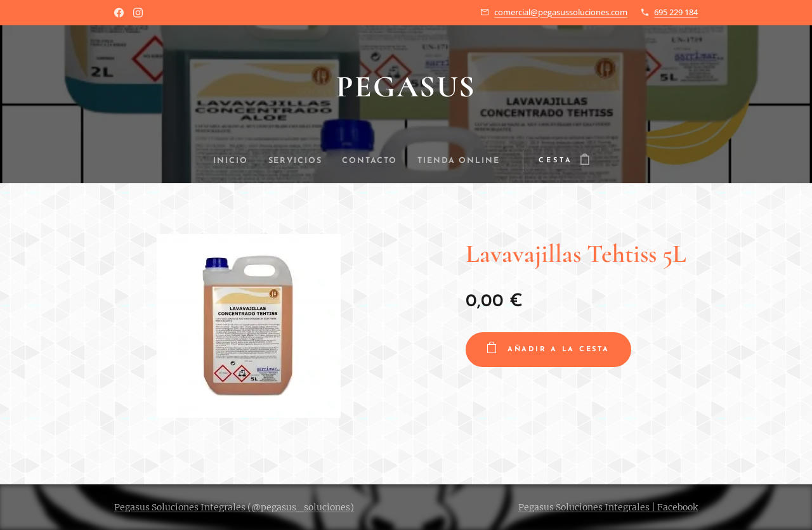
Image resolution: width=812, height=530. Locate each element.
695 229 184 (676, 12)
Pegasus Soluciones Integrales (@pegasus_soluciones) (234, 507)
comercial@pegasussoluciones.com (561, 12)
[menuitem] (226, 161)
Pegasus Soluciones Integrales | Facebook (608, 507)
